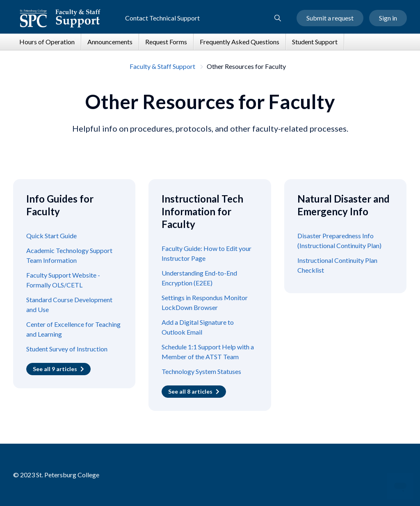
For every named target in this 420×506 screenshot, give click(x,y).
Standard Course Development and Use (69, 304)
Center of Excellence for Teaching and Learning (73, 329)
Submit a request (330, 18)
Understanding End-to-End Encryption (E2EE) (199, 278)
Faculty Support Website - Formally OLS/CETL (63, 280)
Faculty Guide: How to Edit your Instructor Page (207, 253)
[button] (278, 18)
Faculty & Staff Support (162, 66)
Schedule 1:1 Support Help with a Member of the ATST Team (208, 352)
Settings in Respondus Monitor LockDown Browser (205, 302)
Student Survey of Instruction (67, 349)
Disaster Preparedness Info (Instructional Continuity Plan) (339, 240)
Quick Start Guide (51, 236)
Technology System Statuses (201, 371)
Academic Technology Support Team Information (69, 255)
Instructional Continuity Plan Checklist (337, 265)
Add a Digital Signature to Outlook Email (198, 327)
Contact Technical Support (162, 18)
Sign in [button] (388, 18)
